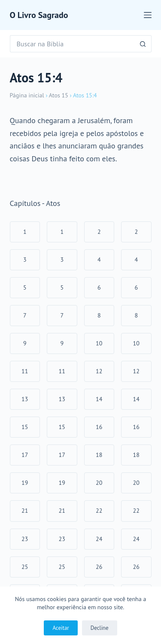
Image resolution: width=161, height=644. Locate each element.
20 (99, 483)
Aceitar (61, 628)
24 (99, 539)
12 (99, 371)
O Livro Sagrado (39, 15)
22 (99, 511)
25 (25, 567)
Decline (100, 628)
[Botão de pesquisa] (143, 44)
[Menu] (148, 15)
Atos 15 (59, 95)
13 (25, 399)
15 (25, 427)
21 (25, 511)
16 (99, 427)
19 (25, 483)
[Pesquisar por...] (72, 44)
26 (99, 567)
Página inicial (27, 95)
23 (25, 539)
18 (99, 455)
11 (25, 371)
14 (99, 399)
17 (25, 455)
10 (99, 343)
